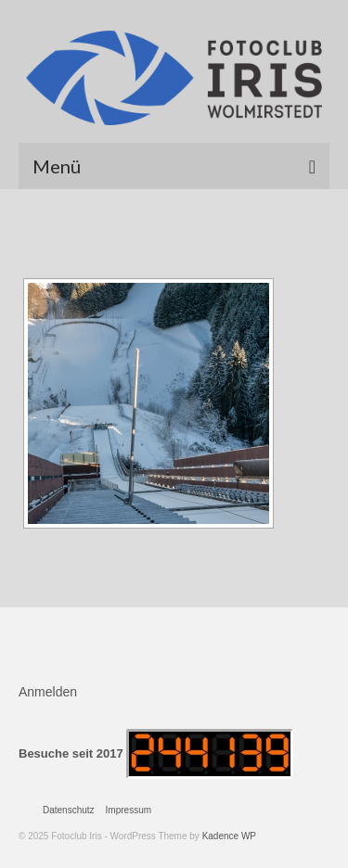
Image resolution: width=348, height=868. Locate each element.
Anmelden (48, 692)
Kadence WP (229, 836)
